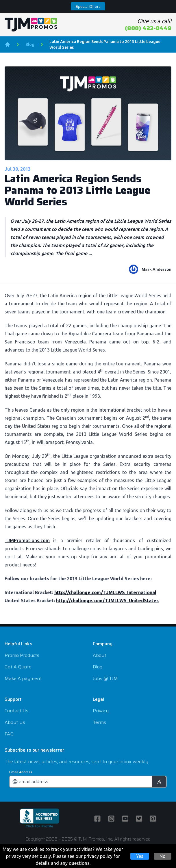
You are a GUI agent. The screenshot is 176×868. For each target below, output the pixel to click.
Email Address (21, 772)
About (100, 655)
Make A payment (23, 678)
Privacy (101, 711)
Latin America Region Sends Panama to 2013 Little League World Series (105, 44)
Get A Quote (18, 667)
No (163, 856)
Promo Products (22, 655)
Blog (30, 44)
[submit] (159, 782)
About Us (15, 722)
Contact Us (16, 711)
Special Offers (88, 6)
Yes (140, 856)
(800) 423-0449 (148, 28)
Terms (99, 722)
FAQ (9, 734)
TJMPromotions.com (27, 540)
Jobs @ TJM (105, 678)
